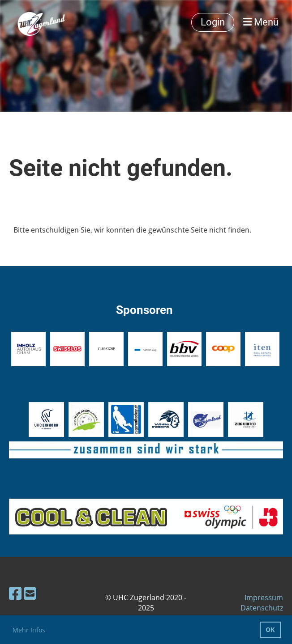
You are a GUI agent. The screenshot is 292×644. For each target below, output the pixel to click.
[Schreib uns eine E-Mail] (30, 593)
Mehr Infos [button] (29, 630)
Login (213, 22)
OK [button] (270, 629)
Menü (261, 22)
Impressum (264, 597)
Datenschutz (262, 608)
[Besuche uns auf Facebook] (15, 593)
